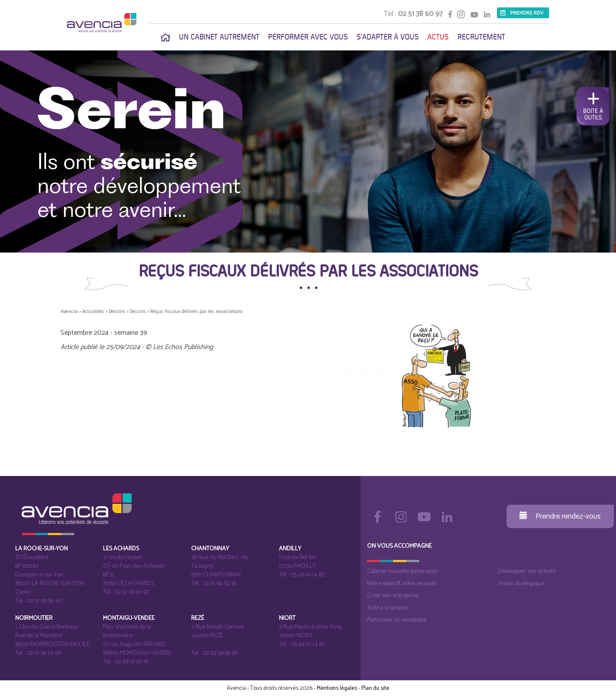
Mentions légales (337, 688)
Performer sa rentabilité (397, 620)
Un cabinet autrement (219, 37)
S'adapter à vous (388, 37)
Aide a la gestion (388, 608)
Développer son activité (527, 571)
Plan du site (375, 688)
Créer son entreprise (393, 596)
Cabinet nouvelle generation (402, 571)
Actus (438, 37)
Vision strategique (521, 584)
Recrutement (481, 37)
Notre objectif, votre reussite (402, 584)
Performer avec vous (308, 37)
